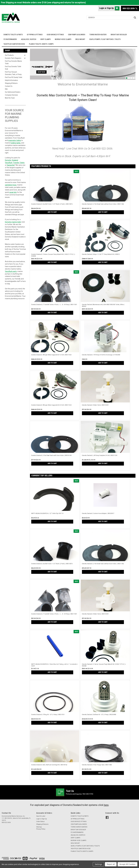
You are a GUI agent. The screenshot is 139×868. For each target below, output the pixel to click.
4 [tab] (134, 78)
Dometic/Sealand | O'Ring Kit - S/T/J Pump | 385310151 (48, 715)
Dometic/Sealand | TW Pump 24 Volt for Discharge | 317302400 (101, 355)
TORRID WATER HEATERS (98, 35)
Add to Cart (52, 212)
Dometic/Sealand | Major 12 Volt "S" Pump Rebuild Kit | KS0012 (101, 254)
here (106, 805)
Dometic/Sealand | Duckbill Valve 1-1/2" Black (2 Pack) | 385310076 (52, 204)
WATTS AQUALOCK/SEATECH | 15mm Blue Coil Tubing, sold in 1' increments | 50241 (54, 665)
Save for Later (41, 816)
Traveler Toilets (19, 163)
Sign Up (110, 8)
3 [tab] (131, 78)
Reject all (111, 864)
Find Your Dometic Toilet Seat (13, 68)
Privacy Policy (41, 829)
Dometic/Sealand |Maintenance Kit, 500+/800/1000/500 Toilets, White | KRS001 (103, 305)
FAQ (6, 89)
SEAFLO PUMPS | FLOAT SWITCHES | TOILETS (105, 39)
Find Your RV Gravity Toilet (14, 77)
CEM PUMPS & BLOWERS (77, 35)
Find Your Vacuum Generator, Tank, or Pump (13, 73)
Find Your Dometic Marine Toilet (13, 62)
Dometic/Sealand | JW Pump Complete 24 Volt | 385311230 (100, 455)
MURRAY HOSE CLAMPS (63, 39)
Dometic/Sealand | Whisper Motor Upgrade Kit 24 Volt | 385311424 (51, 405)
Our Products (9, 55)
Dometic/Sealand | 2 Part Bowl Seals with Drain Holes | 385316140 (51, 455)
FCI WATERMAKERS (10, 39)
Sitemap (39, 827)
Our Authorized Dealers (13, 92)
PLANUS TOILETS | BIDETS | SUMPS (41, 44)
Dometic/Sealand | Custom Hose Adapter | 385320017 (98, 513)
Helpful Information (11, 80)
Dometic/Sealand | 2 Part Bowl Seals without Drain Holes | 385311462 (103, 204)
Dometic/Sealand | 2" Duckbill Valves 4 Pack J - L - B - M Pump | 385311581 (54, 305)
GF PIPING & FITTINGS (35, 35)
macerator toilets (15, 140)
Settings (98, 864)
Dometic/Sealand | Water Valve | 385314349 (95, 405)
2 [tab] (129, 78)
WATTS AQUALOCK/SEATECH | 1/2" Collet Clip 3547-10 (47, 513)
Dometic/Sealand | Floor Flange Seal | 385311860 (97, 765)
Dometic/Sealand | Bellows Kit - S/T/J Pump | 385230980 (99, 715)
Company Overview (11, 95)
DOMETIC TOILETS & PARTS (13, 35)
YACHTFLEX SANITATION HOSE (14, 44)
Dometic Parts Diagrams (13, 58)
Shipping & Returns (11, 83)
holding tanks (16, 143)
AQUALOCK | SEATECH (29, 39)
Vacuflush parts (11, 271)
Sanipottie (11, 165)
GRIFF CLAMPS (46, 39)
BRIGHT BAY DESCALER (119, 35)
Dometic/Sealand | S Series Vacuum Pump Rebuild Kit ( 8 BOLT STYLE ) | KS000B (53, 255)
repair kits (13, 192)
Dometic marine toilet (13, 222)
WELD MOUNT (80, 39)
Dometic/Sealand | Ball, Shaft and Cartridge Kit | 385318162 (49, 765)
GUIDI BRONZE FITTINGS (55, 35)
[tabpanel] (83, 64)
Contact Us (9, 86)
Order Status (40, 822)
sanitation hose (11, 185)
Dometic (8, 160)
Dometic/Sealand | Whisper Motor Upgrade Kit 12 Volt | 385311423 (51, 355)
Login (102, 8)
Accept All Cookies (127, 864)
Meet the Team (10, 98)
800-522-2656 (130, 8)
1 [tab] (127, 78)
